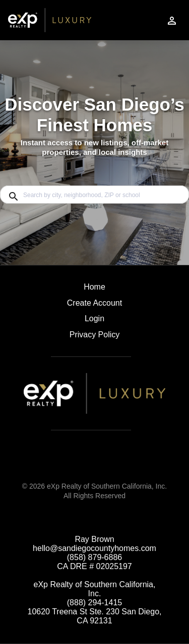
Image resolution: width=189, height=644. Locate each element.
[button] (94, 321)
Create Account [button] (94, 303)
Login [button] (94, 318)
